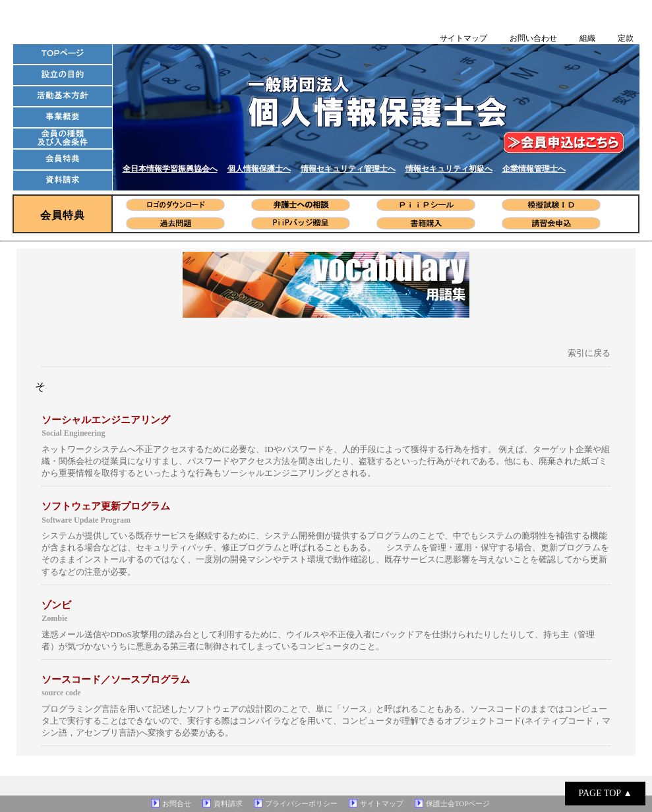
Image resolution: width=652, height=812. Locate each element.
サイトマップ (463, 38)
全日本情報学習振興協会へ (170, 169)
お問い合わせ (533, 38)
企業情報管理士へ (534, 169)
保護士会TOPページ (458, 803)
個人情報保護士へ (259, 169)
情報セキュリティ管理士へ (348, 169)
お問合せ (177, 803)
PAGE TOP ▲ (605, 793)
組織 (587, 38)
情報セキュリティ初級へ (449, 169)
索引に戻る (589, 353)
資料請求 (228, 803)
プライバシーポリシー (301, 803)
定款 (626, 38)
